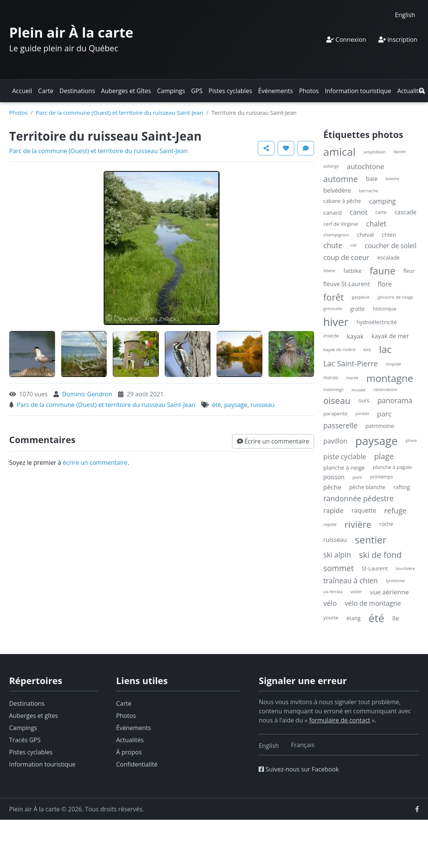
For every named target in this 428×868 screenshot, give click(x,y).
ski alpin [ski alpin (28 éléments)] (337, 555)
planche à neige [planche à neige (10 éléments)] (344, 467)
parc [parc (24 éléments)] (384, 414)
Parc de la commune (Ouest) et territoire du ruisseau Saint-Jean (119, 112)
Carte (46, 91)
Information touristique (358, 91)
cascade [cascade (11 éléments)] (405, 212)
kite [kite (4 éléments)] (367, 349)
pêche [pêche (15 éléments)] (332, 487)
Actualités (411, 91)
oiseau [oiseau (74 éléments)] (337, 401)
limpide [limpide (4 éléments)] (393, 364)
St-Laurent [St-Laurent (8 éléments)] (375, 568)
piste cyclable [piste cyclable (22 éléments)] (345, 456)
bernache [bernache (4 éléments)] (369, 191)
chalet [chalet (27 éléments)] (376, 224)
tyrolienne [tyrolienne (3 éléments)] (395, 581)
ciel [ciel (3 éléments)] (354, 245)
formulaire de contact (340, 720)
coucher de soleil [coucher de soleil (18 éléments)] (391, 246)
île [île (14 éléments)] (396, 618)
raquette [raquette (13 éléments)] (364, 510)
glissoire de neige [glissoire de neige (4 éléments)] (395, 297)
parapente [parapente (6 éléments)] (335, 413)
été (216, 405)
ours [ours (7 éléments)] (364, 400)
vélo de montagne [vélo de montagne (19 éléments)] (373, 603)
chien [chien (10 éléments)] (389, 234)
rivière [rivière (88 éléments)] (358, 524)
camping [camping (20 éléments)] (382, 201)
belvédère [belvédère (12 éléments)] (337, 190)
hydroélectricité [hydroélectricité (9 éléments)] (377, 322)
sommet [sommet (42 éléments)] (338, 568)
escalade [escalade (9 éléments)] (389, 257)
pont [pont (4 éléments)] (357, 477)
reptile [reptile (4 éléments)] (330, 524)
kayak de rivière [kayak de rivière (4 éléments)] (339, 349)
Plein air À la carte (71, 32)
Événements (276, 91)
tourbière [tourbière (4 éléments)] (405, 568)
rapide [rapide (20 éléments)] (333, 510)
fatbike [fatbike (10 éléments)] (352, 271)
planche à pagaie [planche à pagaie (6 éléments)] (392, 467)
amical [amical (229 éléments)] (339, 152)
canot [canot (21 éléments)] (359, 212)
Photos (309, 91)
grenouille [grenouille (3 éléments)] (333, 309)
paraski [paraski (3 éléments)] (362, 413)
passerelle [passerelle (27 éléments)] (340, 426)
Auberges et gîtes (34, 716)
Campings (171, 91)
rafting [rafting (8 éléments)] (402, 487)
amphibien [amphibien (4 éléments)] (374, 152)
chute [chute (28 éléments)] (333, 245)
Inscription (398, 40)
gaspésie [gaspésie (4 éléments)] (361, 297)
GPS (197, 91)
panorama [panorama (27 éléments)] (395, 401)
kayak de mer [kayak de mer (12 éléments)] (390, 336)
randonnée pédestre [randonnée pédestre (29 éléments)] (358, 498)
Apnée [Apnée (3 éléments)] (400, 152)
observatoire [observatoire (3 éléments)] (385, 390)
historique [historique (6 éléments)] (384, 309)
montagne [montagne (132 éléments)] (390, 378)
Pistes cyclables (230, 91)
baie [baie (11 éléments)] (372, 179)
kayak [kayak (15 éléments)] (355, 336)
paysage (236, 405)
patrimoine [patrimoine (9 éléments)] (380, 426)
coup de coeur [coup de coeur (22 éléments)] (346, 257)
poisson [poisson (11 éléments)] (334, 477)
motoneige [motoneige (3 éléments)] (333, 390)
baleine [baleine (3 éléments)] (392, 179)
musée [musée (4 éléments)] (359, 390)
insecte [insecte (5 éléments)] (331, 336)
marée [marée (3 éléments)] (352, 378)
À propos (129, 752)
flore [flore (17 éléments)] (385, 284)
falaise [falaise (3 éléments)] (329, 271)
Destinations (77, 91)
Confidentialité (137, 764)
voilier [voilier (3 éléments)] (356, 592)
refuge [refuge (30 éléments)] (396, 511)
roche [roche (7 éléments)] (386, 524)
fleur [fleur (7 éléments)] (409, 271)
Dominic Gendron (87, 394)
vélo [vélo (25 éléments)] (330, 603)
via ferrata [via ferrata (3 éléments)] (333, 592)
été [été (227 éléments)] (376, 618)
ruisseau (263, 405)
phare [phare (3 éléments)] (411, 440)
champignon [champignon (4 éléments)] (336, 235)
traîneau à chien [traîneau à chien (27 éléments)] (350, 581)
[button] (422, 91)
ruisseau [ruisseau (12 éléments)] (335, 540)
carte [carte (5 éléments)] (381, 212)
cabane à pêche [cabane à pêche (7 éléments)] (342, 201)
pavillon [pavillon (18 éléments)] (335, 441)
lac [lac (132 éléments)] (385, 349)
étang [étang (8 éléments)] (353, 618)
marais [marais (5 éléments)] (331, 378)
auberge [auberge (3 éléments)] (331, 166)
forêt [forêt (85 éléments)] (333, 297)
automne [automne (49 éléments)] (340, 179)
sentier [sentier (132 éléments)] (370, 540)
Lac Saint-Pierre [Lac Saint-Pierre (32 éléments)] (351, 364)
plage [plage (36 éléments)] (384, 456)
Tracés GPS (25, 740)
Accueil (22, 91)
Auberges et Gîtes (126, 91)
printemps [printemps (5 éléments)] (382, 477)
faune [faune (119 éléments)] (382, 271)
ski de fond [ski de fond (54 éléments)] (380, 555)
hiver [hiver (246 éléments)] (336, 322)
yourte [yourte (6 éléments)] (331, 618)
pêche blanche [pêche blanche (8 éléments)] (367, 487)
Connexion (346, 40)
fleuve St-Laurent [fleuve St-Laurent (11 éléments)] (346, 284)
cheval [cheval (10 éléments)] (365, 234)
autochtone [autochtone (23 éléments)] (366, 166)
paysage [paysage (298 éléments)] (377, 441)
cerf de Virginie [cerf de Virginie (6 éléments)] (340, 224)
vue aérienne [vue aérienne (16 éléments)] (389, 592)
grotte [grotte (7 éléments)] (358, 309)
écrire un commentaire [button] (95, 463)
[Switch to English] (405, 15)
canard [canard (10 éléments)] (332, 212)
